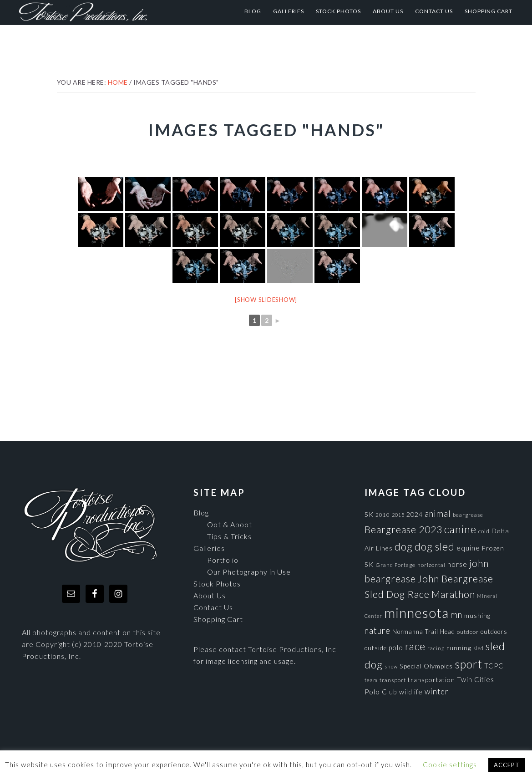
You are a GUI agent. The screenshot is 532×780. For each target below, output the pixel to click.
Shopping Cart (218, 619)
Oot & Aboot (230, 524)
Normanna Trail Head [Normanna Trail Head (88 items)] (424, 632)
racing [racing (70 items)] (436, 648)
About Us (210, 595)
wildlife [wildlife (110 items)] (411, 692)
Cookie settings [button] (450, 765)
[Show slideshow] (266, 300)
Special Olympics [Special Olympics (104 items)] (426, 666)
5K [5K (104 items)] (369, 514)
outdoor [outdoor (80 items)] (468, 632)
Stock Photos (217, 584)
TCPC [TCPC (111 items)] (494, 666)
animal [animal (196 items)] (438, 513)
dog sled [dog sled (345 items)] (435, 546)
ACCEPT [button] (507, 765)
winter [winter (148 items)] (437, 691)
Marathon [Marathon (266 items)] (453, 594)
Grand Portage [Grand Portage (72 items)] (395, 565)
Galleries (209, 548)
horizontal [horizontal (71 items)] (431, 565)
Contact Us (213, 607)
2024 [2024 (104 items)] (415, 514)
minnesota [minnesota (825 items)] (416, 613)
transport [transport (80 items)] (393, 680)
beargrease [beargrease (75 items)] (468, 515)
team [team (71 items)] (371, 680)
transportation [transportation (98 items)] (431, 680)
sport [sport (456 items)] (469, 664)
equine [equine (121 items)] (468, 548)
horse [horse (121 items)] (457, 564)
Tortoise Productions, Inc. (106, 11)
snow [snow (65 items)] (391, 666)
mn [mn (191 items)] (456, 615)
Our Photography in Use (249, 572)
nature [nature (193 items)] (377, 630)
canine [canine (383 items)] (460, 529)
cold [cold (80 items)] (484, 531)
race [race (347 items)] (415, 646)
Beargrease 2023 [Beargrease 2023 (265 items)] (403, 529)
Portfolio (223, 560)
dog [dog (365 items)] (404, 546)
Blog (201, 512)
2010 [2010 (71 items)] (383, 515)
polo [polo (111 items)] (396, 647)
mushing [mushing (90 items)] (477, 616)
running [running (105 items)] (459, 648)
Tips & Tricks (229, 536)
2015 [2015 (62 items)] (398, 515)
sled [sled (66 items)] (479, 648)
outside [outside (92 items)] (376, 648)
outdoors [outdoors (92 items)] (494, 632)
